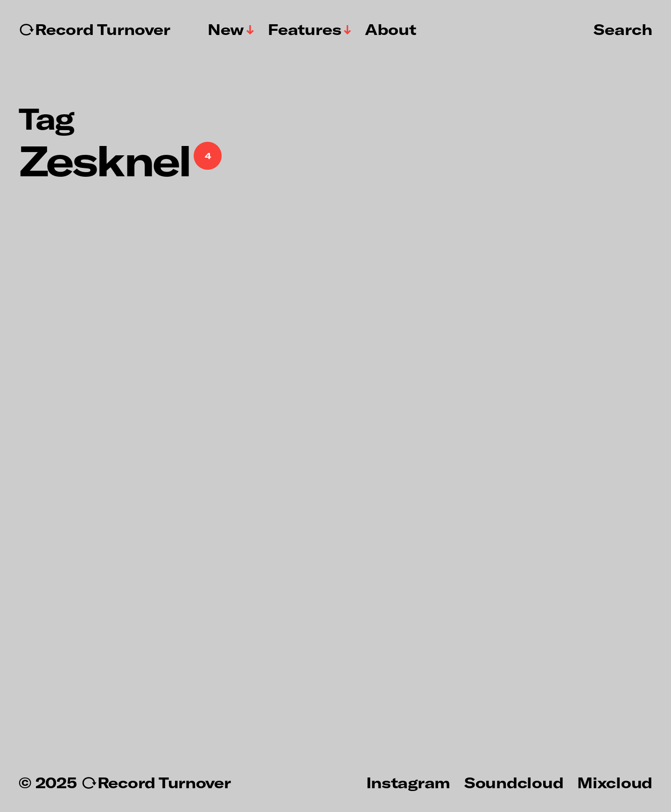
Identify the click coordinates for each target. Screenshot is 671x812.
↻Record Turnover (94, 29)
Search (623, 29)
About (391, 29)
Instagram (408, 782)
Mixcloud (615, 782)
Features (305, 29)
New (226, 29)
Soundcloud (514, 782)
